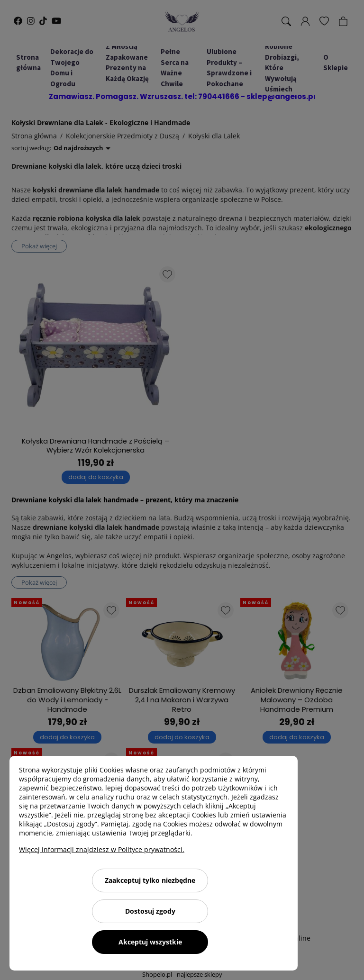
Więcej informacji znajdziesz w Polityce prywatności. (102, 849)
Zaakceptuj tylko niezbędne (150, 880)
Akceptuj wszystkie (150, 942)
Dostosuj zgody (150, 911)
